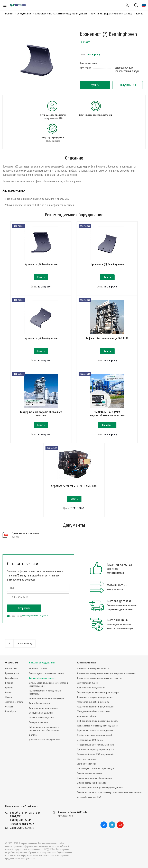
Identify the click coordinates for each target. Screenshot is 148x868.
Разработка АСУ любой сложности (93, 702)
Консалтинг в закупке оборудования (95, 697)
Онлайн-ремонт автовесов (90, 773)
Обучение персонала (87, 759)
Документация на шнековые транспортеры (98, 692)
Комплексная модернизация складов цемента (99, 678)
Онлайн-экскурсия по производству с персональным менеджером (109, 792)
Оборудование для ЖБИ (41, 713)
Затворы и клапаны (39, 722)
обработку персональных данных (35, 616)
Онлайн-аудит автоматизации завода (95, 769)
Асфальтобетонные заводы (42, 678)
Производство (12, 673)
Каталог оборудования (42, 663)
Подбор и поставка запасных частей (94, 735)
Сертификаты (12, 678)
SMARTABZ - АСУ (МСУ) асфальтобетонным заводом (107, 414)
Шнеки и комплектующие (41, 718)
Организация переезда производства (95, 749)
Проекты (9, 688)
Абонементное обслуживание (91, 688)
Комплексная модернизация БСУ (93, 669)
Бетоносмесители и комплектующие (46, 699)
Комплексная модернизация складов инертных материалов (106, 673)
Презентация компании (25, 533)
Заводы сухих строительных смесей (46, 673)
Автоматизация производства (44, 708)
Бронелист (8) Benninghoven (41, 264)
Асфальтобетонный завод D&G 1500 (107, 338)
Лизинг (9, 697)
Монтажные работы (86, 716)
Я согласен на (27, 616)
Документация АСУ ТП (87, 683)
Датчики (33, 735)
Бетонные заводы (38, 669)
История (9, 683)
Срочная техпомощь (87, 764)
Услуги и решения (86, 663)
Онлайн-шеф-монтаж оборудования (94, 778)
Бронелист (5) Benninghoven (41, 338)
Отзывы (9, 707)
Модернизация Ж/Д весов (90, 740)
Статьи (8, 692)
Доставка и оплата (14, 702)
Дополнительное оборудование (45, 740)
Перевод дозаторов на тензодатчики (95, 730)
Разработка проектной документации (95, 707)
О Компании (11, 669)
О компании (12, 663)
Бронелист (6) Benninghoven (107, 264)
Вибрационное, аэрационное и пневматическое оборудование (45, 729)
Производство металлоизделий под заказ (97, 726)
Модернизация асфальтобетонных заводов (41, 414)
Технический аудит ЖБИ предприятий (95, 754)
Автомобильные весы (40, 703)
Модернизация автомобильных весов (95, 745)
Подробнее (107, 425)
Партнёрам (11, 711)
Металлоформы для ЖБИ (89, 797)
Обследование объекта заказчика (93, 711)
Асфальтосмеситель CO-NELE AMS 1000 (74, 486)
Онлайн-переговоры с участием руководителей (100, 788)
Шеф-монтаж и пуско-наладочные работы (98, 721)
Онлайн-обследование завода (92, 783)
